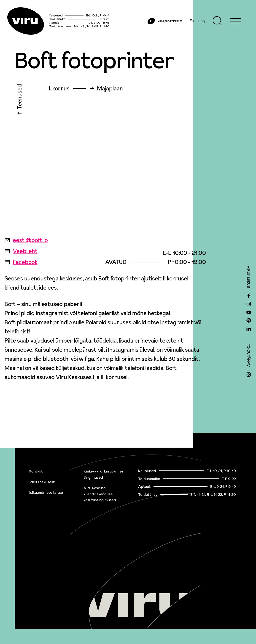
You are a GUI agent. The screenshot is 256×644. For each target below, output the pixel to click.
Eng (202, 21)
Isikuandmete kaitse (46, 492)
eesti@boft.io (26, 240)
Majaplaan (110, 89)
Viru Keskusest (42, 482)
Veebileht (21, 251)
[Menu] (236, 21)
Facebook (21, 262)
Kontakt (36, 471)
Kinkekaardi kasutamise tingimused (104, 474)
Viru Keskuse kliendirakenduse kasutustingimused (100, 494)
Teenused (20, 98)
